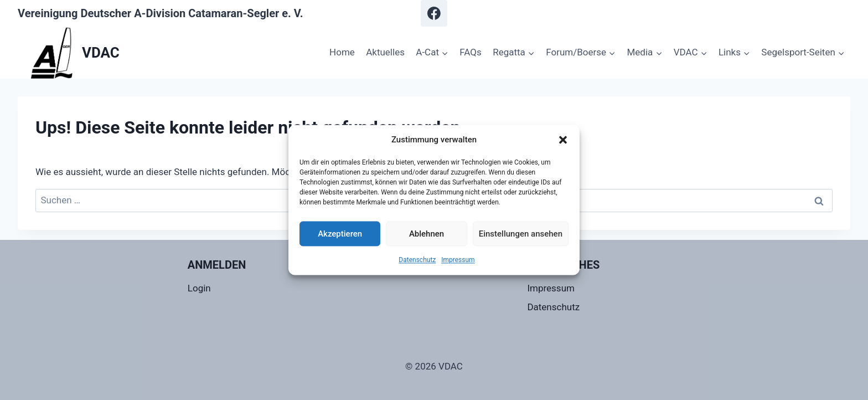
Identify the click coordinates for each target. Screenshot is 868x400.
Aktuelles (385, 52)
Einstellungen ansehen (521, 234)
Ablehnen (427, 234)
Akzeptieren (340, 234)
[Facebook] (434, 13)
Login (199, 288)
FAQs (470, 52)
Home (342, 52)
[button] (563, 140)
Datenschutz (417, 260)
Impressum (458, 260)
